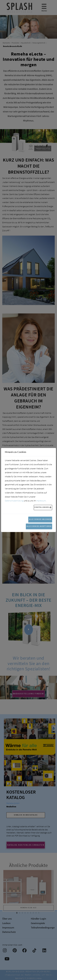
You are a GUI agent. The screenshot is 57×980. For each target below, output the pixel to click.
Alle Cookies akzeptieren (39, 526)
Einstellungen (42, 507)
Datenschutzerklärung (14, 501)
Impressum (41, 501)
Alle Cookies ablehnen (40, 519)
